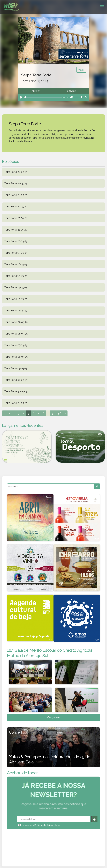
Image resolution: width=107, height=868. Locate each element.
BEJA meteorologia (53, 844)
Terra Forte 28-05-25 (16, 172)
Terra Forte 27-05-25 (16, 183)
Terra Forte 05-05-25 (16, 368)
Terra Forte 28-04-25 (16, 403)
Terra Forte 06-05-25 (16, 357)
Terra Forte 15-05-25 (16, 276)
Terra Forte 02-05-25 (16, 380)
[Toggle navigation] (102, 7)
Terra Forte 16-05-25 (16, 264)
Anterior (36, 91)
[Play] (21, 97)
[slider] (43, 97)
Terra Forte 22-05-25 (16, 218)
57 (53, 413)
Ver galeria (53, 717)
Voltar (81, 70)
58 (60, 413)
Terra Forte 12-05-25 (16, 310)
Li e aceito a (39, 825)
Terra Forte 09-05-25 (16, 322)
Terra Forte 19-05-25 (16, 253)
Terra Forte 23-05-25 (16, 207)
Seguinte (71, 91)
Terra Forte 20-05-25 (16, 241)
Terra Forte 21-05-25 (16, 230)
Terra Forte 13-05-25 (16, 299)
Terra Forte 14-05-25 (16, 287)
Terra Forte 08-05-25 (16, 334)
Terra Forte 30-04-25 (16, 391)
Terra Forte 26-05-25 (16, 195)
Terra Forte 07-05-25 (16, 345)
